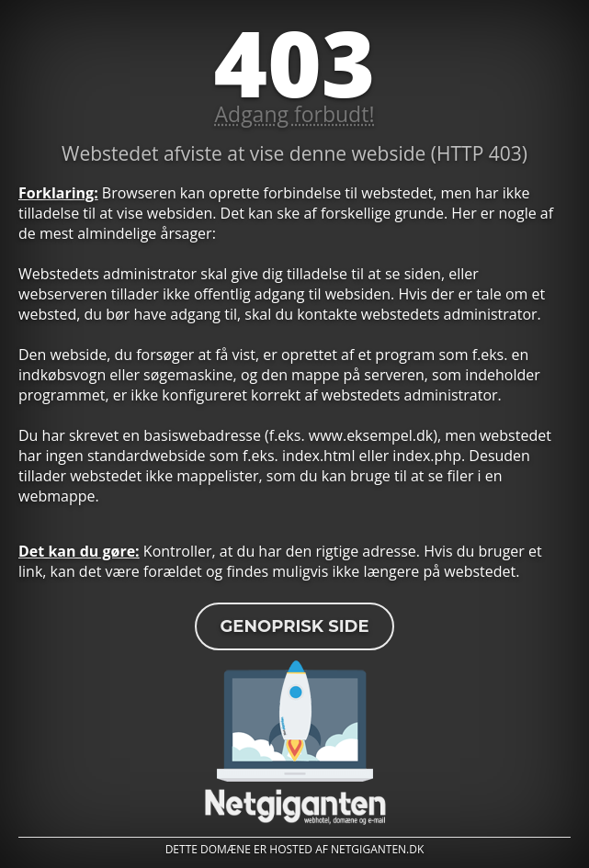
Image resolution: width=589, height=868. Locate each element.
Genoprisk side (294, 626)
